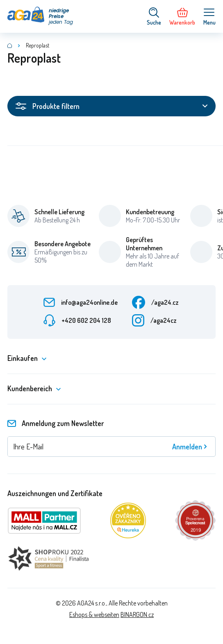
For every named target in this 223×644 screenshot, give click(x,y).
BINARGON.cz (137, 615)
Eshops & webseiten (94, 615)
